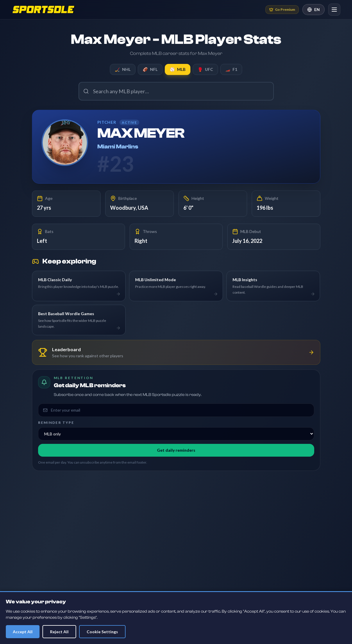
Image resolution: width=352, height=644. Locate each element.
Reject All (59, 632)
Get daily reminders (176, 450)
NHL (123, 69)
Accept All (23, 632)
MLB (178, 69)
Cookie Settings (102, 632)
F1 (231, 69)
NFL (150, 69)
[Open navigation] (334, 10)
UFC (205, 69)
